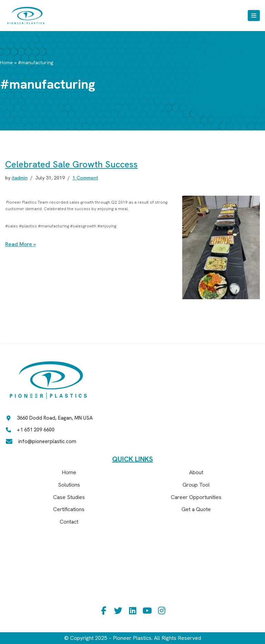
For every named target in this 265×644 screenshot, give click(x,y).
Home (6, 62)
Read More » (21, 244)
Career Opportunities (196, 497)
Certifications (69, 510)
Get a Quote (196, 510)
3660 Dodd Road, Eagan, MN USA (55, 418)
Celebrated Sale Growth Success (71, 164)
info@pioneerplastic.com (47, 442)
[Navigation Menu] (254, 16)
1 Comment (86, 178)
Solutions (69, 485)
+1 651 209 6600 (36, 430)
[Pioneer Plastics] (26, 16)
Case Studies (69, 497)
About (196, 473)
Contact (69, 522)
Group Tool (196, 485)
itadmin (20, 178)
